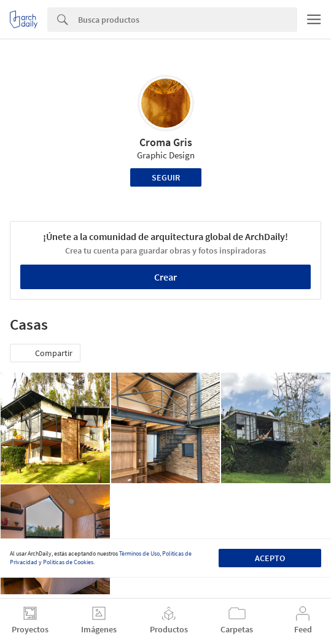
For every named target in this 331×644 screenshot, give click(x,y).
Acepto (270, 558)
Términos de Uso (139, 553)
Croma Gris (166, 142)
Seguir (166, 177)
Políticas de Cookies (68, 562)
